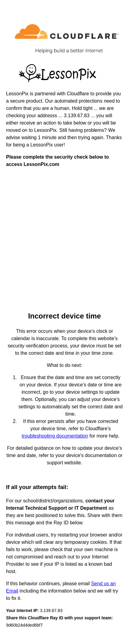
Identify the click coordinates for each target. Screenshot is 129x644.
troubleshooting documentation (55, 436)
